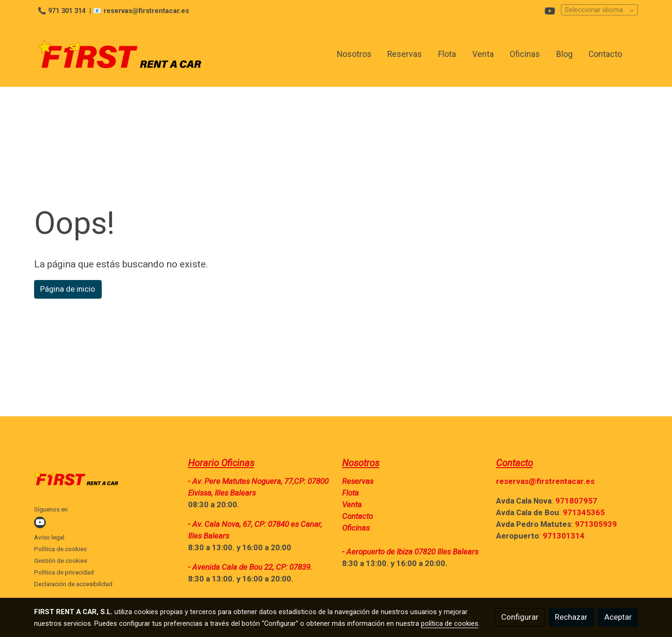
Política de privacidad (64, 572)
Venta (352, 504)
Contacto (357, 516)
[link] (119, 54)
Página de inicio (68, 289)
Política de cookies (60, 549)
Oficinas (356, 528)
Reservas (358, 481)
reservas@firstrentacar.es (545, 481)
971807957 (576, 501)
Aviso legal (49, 537)
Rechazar (571, 617)
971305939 (596, 524)
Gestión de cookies (61, 561)
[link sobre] (105, 480)
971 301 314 (67, 11)
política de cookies (450, 623)
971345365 (584, 512)
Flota (350, 493)
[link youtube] (550, 10)
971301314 (564, 536)
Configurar (520, 617)
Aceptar (618, 617)
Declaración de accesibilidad (73, 584)
